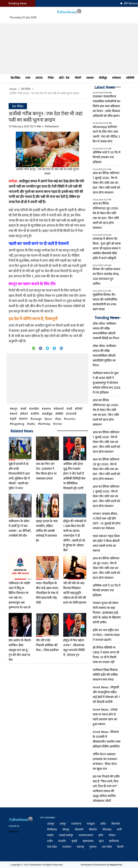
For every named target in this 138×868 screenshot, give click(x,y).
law (59, 419)
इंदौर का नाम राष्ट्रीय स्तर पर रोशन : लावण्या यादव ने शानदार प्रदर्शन (106, 635)
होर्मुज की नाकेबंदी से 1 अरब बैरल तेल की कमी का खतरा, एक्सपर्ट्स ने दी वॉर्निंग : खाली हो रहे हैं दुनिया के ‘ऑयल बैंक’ (75, 536)
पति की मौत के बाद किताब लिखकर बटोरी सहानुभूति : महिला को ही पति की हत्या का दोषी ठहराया (75, 593)
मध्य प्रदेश (52, 847)
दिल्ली (120, 847)
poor (49, 419)
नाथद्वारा (91, 824)
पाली (119, 830)
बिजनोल (116, 824)
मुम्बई (74, 841)
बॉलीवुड (103, 78)
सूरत (101, 841)
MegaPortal (116, 865)
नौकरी (78, 78)
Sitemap (14, 832)
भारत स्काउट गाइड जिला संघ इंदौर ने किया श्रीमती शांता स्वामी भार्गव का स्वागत (106, 543)
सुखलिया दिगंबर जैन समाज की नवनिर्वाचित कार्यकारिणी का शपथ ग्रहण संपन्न (105, 302)
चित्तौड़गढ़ (52, 830)
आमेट (103, 824)
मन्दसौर (62, 841)
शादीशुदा (48, 414)
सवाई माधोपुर (66, 835)
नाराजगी (72, 414)
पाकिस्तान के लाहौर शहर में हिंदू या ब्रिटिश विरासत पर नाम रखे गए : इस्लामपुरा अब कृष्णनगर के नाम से (19, 595)
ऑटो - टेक (64, 78)
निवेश (51, 78)
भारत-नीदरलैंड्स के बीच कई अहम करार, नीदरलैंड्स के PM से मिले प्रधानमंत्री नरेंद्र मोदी (47, 593)
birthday (45, 424)
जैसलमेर (79, 830)
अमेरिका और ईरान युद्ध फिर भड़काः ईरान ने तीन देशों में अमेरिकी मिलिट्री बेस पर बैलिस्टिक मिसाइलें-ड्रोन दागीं (74, 476)
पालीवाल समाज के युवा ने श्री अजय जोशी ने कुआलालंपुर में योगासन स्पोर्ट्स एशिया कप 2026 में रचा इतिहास (106, 383)
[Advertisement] (69, 49)
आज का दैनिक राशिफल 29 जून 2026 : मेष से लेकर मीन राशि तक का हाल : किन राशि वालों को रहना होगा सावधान (106, 469)
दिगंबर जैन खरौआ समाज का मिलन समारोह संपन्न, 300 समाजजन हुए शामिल (106, 277)
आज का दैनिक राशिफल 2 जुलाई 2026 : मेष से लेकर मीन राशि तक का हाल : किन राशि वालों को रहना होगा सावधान (106, 496)
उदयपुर (51, 824)
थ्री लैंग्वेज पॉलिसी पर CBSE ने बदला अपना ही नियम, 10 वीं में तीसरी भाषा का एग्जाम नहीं (106, 655)
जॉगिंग (36, 414)
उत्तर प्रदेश (107, 847)
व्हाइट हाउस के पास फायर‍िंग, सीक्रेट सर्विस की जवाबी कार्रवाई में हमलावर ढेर (47, 531)
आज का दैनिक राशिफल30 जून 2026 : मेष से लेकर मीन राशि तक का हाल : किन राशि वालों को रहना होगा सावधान (106, 216)
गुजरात (93, 847)
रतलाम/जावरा (86, 835)
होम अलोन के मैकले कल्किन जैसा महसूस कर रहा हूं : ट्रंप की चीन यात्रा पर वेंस (20, 650)
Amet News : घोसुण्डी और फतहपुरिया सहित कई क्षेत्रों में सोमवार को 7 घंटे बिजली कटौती (106, 695)
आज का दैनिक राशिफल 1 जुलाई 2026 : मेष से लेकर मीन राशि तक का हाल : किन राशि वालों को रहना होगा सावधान (106, 183)
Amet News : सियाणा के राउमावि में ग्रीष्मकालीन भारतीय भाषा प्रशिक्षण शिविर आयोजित (107, 739)
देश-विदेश (15, 78)
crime (58, 424)
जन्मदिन (35, 409)
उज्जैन (50, 841)
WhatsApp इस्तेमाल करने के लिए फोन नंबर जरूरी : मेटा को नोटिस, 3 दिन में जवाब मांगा (106, 134)
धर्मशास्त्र (116, 78)
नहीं (70, 409)
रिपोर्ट (80, 409)
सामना (24, 419)
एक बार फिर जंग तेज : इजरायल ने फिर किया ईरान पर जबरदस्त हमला (46, 471)
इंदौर (101, 835)
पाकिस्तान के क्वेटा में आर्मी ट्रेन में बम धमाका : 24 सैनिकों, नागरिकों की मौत (20, 529)
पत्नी (24, 409)
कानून (15, 409)
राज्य (28, 78)
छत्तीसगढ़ (114, 841)
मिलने (25, 414)
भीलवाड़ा (107, 830)
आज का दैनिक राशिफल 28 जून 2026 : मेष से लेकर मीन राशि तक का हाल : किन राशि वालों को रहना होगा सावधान (106, 568)
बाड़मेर (50, 835)
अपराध (39, 78)
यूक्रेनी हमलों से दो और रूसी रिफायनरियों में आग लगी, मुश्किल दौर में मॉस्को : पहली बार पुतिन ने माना (19, 476)
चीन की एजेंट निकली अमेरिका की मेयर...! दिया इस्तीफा (47, 645)
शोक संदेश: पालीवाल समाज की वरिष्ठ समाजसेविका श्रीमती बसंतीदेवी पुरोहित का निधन (104, 356)
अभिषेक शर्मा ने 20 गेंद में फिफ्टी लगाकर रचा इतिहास (107, 157)
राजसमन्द (76, 824)
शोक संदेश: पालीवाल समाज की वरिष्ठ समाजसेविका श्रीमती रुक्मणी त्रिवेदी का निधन (106, 331)
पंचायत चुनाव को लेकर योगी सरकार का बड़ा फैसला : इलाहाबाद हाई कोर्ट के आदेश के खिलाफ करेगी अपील (107, 613)
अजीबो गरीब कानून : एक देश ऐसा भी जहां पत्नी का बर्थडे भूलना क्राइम (44, 93)
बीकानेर (93, 830)
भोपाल (112, 835)
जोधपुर (66, 830)
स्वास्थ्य (90, 78)
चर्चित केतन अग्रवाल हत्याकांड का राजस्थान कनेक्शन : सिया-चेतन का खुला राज (105, 762)
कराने (14, 414)
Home (13, 89)
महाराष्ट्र (80, 847)
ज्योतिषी (130, 78)
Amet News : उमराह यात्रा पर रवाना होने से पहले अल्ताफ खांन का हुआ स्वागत (105, 717)
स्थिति (60, 414)
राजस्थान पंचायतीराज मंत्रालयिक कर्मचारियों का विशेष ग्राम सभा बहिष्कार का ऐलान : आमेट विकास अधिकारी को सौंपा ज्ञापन (106, 106)
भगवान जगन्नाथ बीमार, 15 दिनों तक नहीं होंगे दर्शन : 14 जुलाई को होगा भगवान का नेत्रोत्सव (107, 521)
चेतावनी (60, 409)
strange (37, 419)
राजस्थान (67, 847)
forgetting (18, 424)
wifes (32, 424)
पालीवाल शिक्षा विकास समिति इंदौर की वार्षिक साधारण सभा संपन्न (105, 675)
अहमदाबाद (88, 841)
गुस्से (14, 419)
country (71, 419)
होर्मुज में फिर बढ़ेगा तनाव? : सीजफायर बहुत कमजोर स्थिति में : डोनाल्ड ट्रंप (74, 648)
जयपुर (63, 824)
